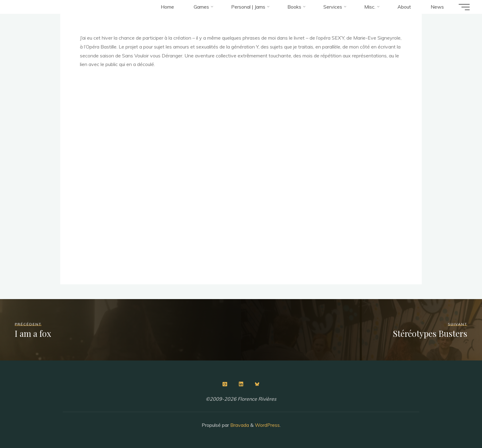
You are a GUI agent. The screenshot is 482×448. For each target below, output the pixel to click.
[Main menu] (464, 7)
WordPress (267, 425)
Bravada (239, 425)
